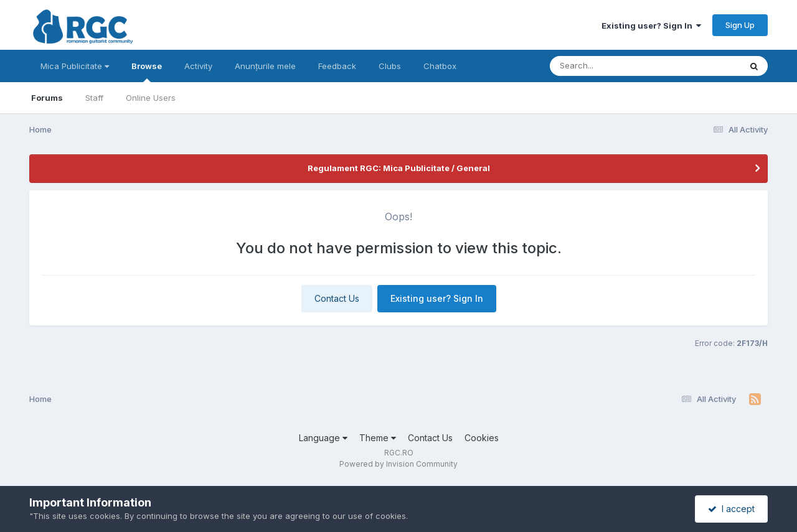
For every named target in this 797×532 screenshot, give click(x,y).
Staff (94, 98)
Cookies (482, 438)
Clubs (390, 66)
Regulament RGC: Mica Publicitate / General (399, 168)
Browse (147, 72)
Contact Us (337, 298)
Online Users (151, 98)
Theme (378, 438)
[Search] (611, 66)
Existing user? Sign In (651, 26)
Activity (198, 66)
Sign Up (740, 25)
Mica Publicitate (75, 66)
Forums (47, 98)
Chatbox (440, 66)
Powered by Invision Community (398, 464)
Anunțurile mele (265, 66)
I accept (731, 509)
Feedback (337, 66)
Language (323, 438)
